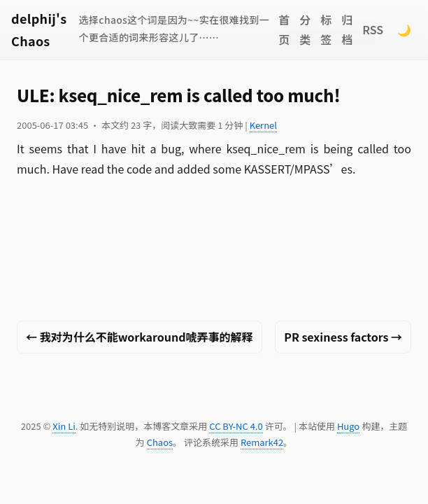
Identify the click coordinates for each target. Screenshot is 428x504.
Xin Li (64, 426)
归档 (347, 30)
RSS (373, 29)
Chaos (160, 442)
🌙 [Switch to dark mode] (404, 29)
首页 (284, 30)
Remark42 (262, 442)
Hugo (348, 426)
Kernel (263, 125)
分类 (305, 30)
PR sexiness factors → (343, 337)
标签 (326, 30)
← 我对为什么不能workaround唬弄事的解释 (140, 337)
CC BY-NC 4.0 (236, 426)
